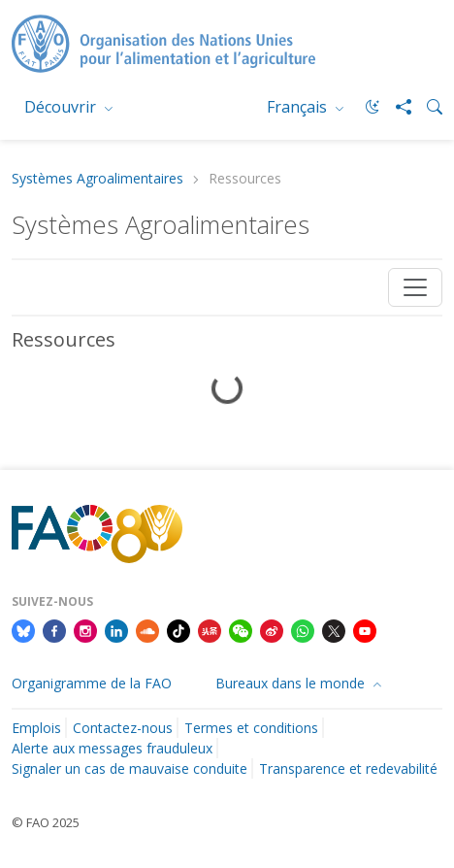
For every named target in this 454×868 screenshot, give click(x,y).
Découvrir (62, 107)
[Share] (396, 107)
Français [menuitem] (299, 107)
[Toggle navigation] (415, 287)
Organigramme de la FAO (92, 683)
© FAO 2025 (46, 822)
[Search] (427, 107)
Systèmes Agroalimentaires (97, 179)
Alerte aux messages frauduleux (112, 748)
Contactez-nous (123, 728)
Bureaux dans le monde (292, 683)
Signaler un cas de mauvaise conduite (130, 768)
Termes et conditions (251, 728)
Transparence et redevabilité (348, 768)
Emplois (36, 728)
